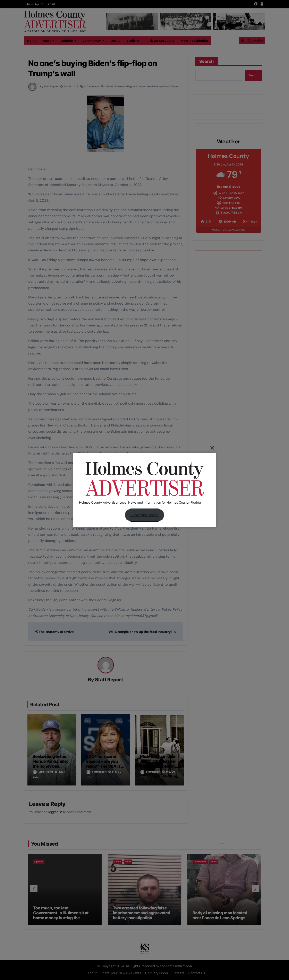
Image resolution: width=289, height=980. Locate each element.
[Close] (212, 448)
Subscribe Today (144, 515)
